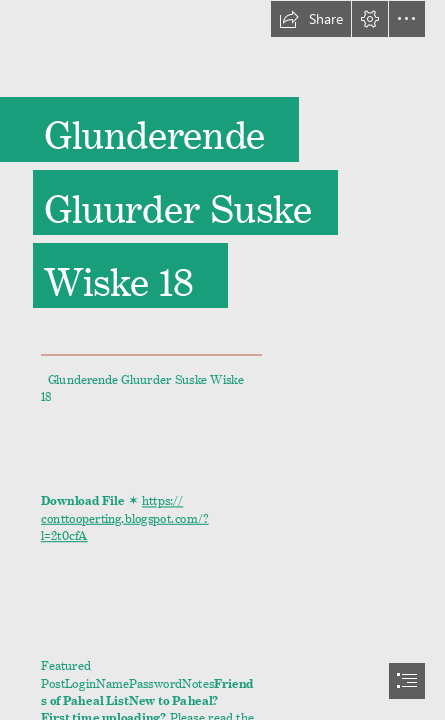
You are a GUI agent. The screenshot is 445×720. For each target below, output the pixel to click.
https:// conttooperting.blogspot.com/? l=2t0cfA (125, 515)
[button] (311, 19)
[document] (222, 360)
